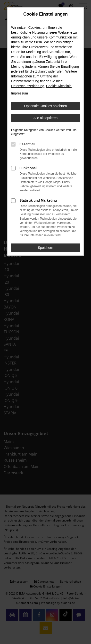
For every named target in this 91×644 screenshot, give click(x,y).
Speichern (45, 248)
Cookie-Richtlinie (59, 86)
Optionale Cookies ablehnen (46, 106)
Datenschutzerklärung (28, 86)
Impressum (20, 93)
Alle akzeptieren (46, 118)
